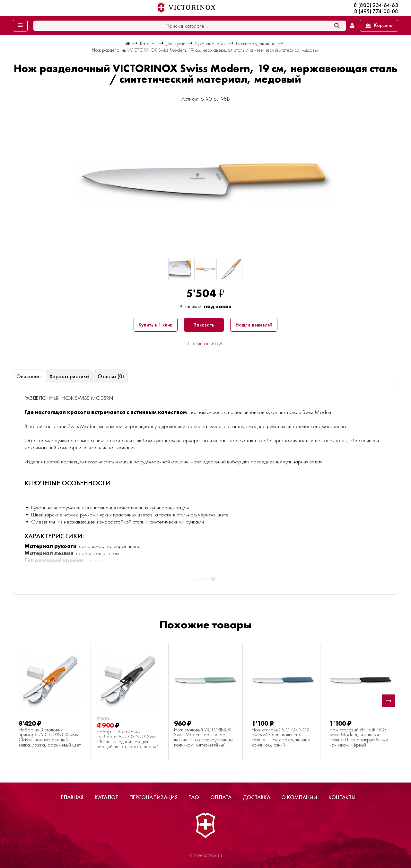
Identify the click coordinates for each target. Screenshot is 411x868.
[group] (205, 183)
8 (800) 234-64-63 (376, 5)
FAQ (194, 797)
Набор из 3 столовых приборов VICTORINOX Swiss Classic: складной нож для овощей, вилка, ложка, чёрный (127, 739)
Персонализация (153, 797)
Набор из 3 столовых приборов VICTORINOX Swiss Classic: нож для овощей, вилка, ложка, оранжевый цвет (50, 738)
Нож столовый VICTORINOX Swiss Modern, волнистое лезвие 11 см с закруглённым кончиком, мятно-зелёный (203, 738)
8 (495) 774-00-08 (376, 11)
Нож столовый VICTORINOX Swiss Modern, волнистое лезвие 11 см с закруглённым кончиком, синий (281, 738)
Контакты (342, 797)
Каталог (106, 797)
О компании (299, 797)
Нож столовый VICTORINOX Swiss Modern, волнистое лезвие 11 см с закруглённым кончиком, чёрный (359, 738)
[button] (389, 701)
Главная (72, 797)
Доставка (257, 797)
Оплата (221, 797)
